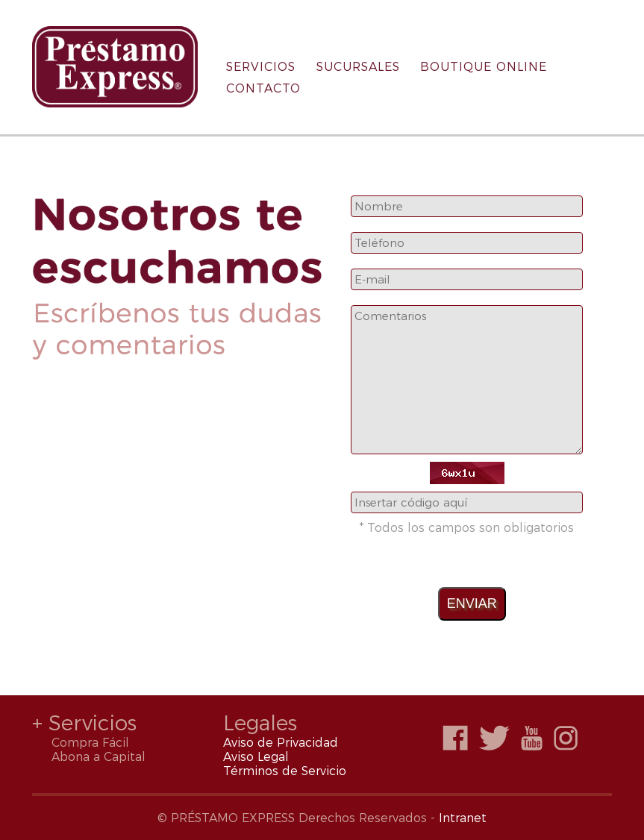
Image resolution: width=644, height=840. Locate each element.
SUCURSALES (358, 67)
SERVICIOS (261, 67)
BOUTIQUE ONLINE (484, 67)
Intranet (463, 818)
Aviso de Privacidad (281, 743)
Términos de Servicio (285, 771)
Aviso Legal (256, 757)
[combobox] (467, 206)
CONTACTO (263, 88)
